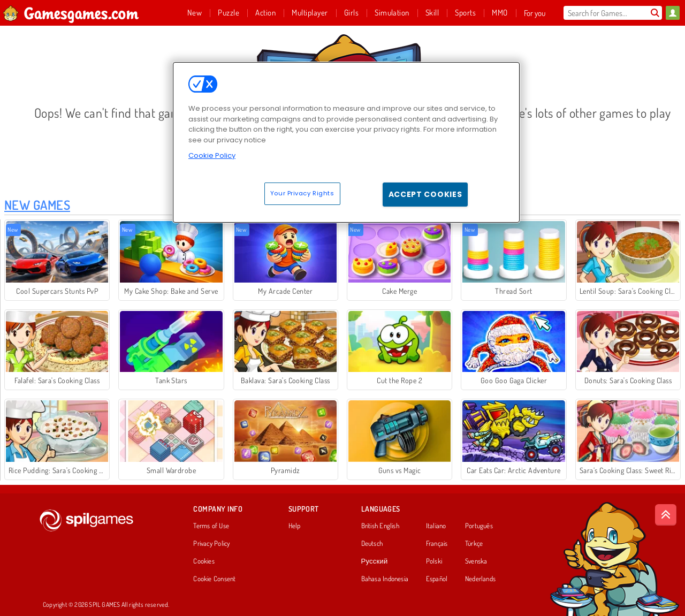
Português (479, 526)
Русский (375, 561)
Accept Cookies (425, 194)
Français (437, 544)
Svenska (476, 561)
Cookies (204, 561)
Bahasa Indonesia (385, 579)
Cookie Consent (214, 579)
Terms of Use (211, 526)
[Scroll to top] (666, 515)
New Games (37, 205)
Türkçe (474, 544)
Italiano (436, 526)
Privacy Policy (211, 544)
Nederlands (480, 579)
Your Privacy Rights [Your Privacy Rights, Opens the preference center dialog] (302, 193)
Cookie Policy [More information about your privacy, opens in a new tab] (212, 155)
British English (380, 526)
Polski (434, 561)
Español (437, 579)
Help (295, 526)
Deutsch (372, 544)
